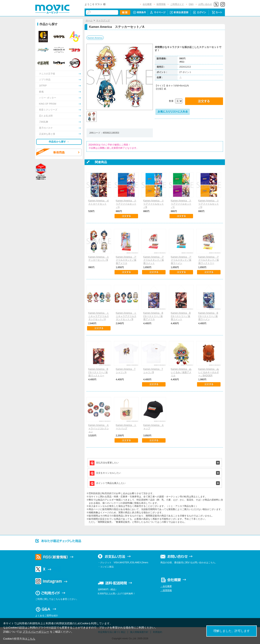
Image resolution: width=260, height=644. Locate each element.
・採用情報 (166, 590)
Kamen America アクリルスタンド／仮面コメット (154, 260)
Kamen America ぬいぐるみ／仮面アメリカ (181, 372)
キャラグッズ (103, 20)
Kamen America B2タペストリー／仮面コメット (181, 316)
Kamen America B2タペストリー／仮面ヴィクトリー (98, 372)
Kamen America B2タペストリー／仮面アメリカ (153, 316)
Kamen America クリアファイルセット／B (154, 204)
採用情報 (161, 4)
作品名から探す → (59, 142)
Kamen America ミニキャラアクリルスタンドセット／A (99, 316)
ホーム (89, 20)
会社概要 (147, 4)
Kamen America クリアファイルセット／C (181, 204)
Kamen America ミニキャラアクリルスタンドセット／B (126, 316)
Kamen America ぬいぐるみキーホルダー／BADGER (209, 372)
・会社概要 (166, 586)
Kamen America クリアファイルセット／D (209, 204)
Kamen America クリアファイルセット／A (126, 204)
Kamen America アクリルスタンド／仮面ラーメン (181, 260)
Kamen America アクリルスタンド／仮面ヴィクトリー (209, 260)
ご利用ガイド (177, 4)
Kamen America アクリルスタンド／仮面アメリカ (126, 260)
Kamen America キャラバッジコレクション (99, 428)
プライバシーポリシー (36, 632)
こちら (31, 639)
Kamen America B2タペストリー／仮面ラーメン (208, 316)
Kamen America (95, 38)
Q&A (191, 4)
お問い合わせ (205, 4)
